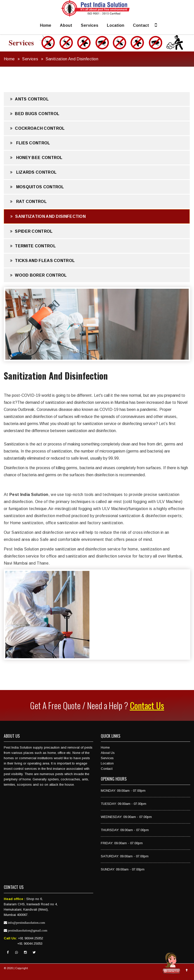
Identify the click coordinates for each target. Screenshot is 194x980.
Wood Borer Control (39, 275)
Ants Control (29, 99)
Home (46, 25)
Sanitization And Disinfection (72, 59)
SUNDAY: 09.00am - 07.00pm (123, 869)
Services (90, 25)
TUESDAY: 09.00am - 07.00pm (124, 804)
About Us (108, 753)
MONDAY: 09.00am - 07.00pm (123, 791)
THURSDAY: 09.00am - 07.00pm (125, 830)
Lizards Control (33, 172)
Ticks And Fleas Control (42, 261)
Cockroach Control (37, 128)
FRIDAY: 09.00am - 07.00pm (122, 843)
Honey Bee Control (36, 158)
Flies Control (30, 143)
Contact (141, 25)
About (66, 25)
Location (116, 25)
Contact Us (147, 705)
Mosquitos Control (37, 187)
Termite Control (33, 246)
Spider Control (31, 231)
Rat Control (28, 202)
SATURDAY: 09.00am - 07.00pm (125, 856)
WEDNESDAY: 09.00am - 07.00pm (126, 817)
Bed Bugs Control (35, 114)
